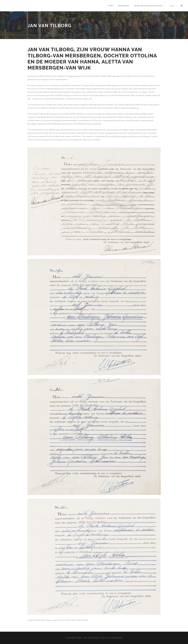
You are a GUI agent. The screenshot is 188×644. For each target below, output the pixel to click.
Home (110, 6)
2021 (172, 6)
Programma (123, 6)
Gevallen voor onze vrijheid (148, 6)
